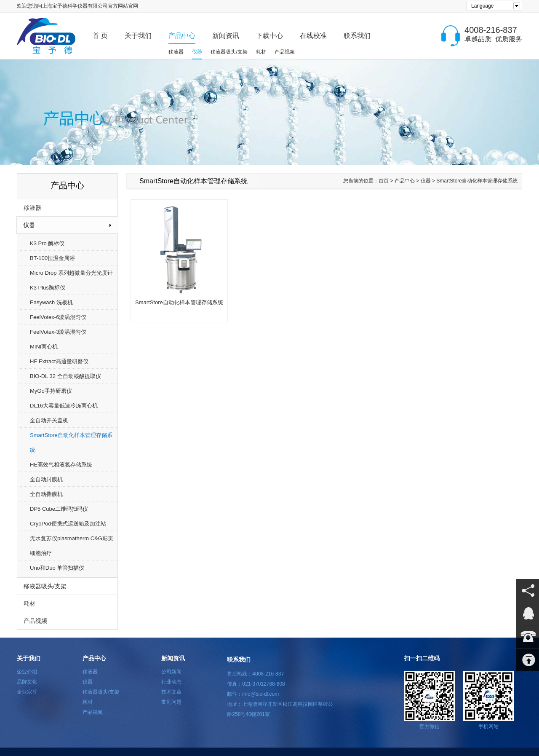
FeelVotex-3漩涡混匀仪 (58, 332)
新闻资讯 (226, 36)
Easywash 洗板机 (51, 302)
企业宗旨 (27, 692)
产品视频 (285, 52)
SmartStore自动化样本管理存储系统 (71, 442)
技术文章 (171, 692)
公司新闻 (171, 672)
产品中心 (182, 36)
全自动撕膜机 (46, 494)
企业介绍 (27, 672)
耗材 (261, 52)
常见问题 (171, 702)
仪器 (197, 52)
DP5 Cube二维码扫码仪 (59, 509)
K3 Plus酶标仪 (48, 288)
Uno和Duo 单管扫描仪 (57, 568)
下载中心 (269, 36)
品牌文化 (27, 682)
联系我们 (357, 36)
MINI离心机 (44, 347)
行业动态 (171, 682)
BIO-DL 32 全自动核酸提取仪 (65, 376)
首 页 (100, 36)
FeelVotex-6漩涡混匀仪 (58, 317)
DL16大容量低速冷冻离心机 (64, 406)
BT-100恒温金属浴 (52, 258)
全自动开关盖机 (49, 420)
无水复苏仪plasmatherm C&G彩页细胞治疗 (72, 546)
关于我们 (138, 36)
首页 (384, 181)
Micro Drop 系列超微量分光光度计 (71, 273)
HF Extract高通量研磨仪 (59, 361)
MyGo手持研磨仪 (51, 391)
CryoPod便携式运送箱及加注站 (68, 524)
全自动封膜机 (46, 479)
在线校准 (313, 36)
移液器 (176, 52)
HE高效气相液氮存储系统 (61, 465)
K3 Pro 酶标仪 (47, 243)
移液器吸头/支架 (229, 52)
